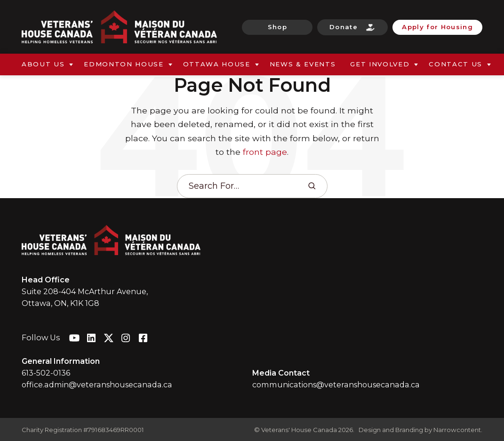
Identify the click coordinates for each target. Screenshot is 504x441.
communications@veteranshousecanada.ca (336, 385)
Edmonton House (124, 64)
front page (265, 152)
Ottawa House (217, 64)
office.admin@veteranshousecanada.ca (97, 385)
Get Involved (380, 64)
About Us (43, 64)
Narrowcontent (457, 430)
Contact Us (456, 64)
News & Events (303, 64)
